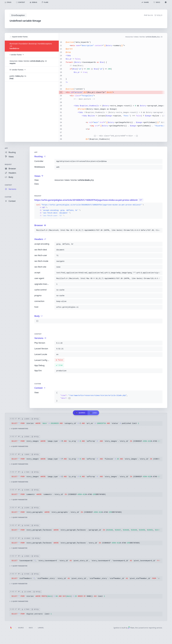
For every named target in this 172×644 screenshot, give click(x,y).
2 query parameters (19, 601)
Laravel (41, 628)
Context (8, 185)
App (6, 148)
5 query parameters (19, 464)
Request (8, 164)
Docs (31, 628)
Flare (131, 628)
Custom (8, 197)
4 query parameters (19, 429)
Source (21, 628)
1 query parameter (18, 500)
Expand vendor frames (19, 37)
